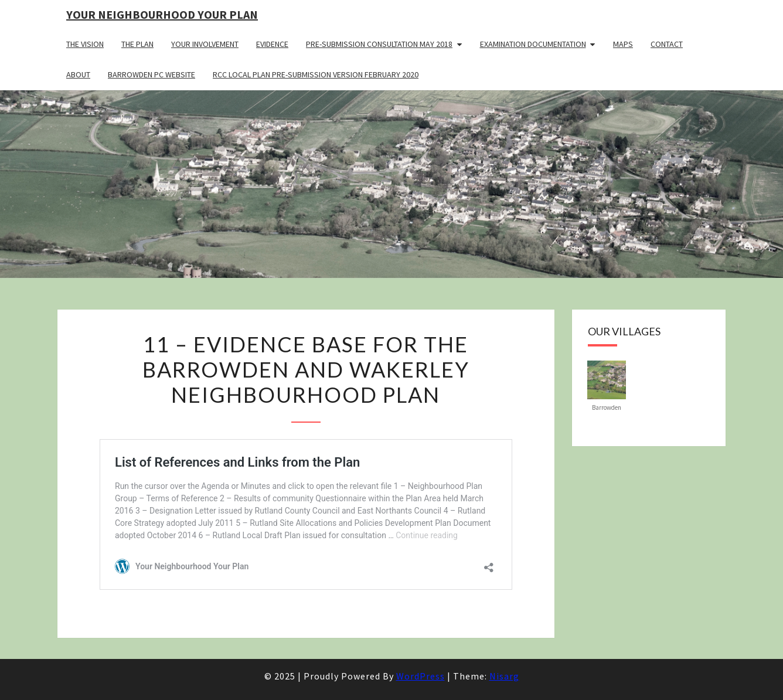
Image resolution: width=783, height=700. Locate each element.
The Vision (85, 44)
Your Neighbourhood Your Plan (162, 14)
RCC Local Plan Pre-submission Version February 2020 (316, 74)
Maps (623, 44)
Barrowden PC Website (152, 74)
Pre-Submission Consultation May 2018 (379, 44)
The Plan (137, 44)
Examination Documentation (533, 44)
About (78, 74)
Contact (667, 44)
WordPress (421, 676)
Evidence (272, 44)
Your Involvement (205, 44)
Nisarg (504, 676)
